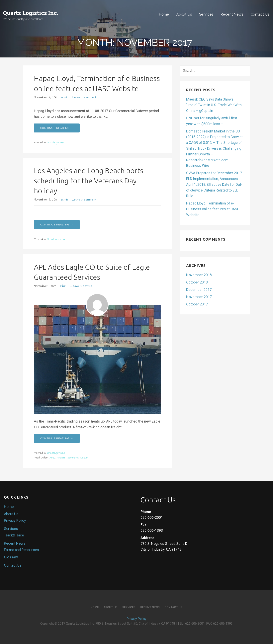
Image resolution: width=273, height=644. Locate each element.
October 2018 (197, 282)
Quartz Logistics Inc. (31, 13)
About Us (184, 14)
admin (65, 98)
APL (52, 458)
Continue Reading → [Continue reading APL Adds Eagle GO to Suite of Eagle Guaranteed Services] (57, 438)
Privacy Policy (15, 520)
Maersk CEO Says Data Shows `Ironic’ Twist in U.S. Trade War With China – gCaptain (214, 105)
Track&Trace (14, 535)
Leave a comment (84, 98)
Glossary (11, 557)
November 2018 (199, 275)
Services (206, 14)
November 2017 (199, 297)
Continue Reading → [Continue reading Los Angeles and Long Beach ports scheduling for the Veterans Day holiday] (57, 225)
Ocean (84, 458)
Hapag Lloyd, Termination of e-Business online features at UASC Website (213, 209)
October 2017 (197, 304)
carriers (73, 458)
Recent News (232, 14)
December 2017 (199, 290)
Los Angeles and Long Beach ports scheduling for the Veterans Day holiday (89, 181)
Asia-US (61, 458)
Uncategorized (56, 142)
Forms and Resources (21, 550)
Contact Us (260, 14)
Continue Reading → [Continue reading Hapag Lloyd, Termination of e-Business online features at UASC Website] (57, 128)
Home (164, 14)
